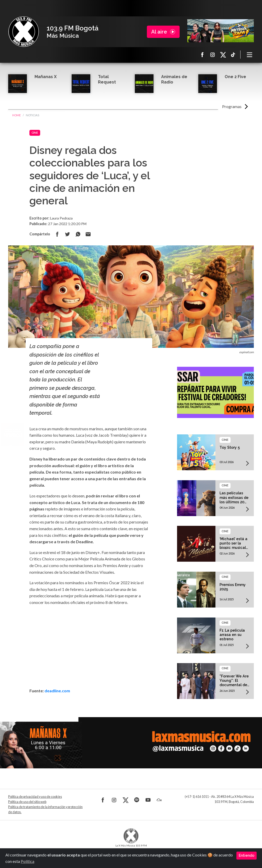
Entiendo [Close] (247, 855)
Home (17, 115)
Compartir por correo (88, 234)
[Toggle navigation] (250, 55)
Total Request (107, 79)
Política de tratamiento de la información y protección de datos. (45, 809)
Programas (232, 106)
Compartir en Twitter (68, 234)
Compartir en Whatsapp (78, 234)
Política (28, 861)
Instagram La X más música (213, 55)
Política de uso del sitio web (27, 802)
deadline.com (57, 691)
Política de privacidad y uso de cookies (35, 797)
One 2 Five (235, 77)
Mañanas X (46, 77)
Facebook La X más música (202, 55)
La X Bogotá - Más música (24, 32)
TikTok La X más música (233, 55)
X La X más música (223, 55)
